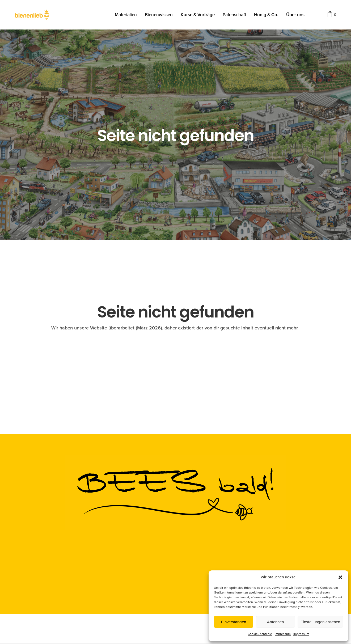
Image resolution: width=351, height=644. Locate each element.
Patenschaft (234, 16)
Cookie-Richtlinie (260, 634)
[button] (340, 577)
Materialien (126, 16)
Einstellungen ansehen (320, 622)
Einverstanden (234, 622)
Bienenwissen (159, 16)
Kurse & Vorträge (198, 16)
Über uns (295, 16)
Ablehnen (275, 622)
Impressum (283, 634)
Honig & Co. (266, 16)
